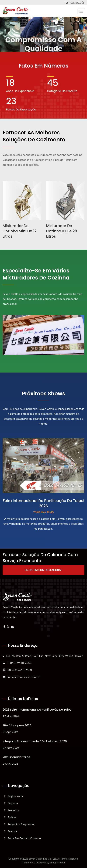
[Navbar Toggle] (81, 11)
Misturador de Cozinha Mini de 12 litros (20, 231)
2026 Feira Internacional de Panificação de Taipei (37, 710)
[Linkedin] (12, 627)
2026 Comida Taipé (16, 757)
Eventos (12, 831)
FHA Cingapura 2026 (17, 725)
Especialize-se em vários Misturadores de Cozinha (36, 274)
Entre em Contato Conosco (24, 838)
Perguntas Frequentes (21, 824)
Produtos (13, 810)
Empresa (13, 803)
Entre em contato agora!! (44, 570)
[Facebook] (4, 627)
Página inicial (15, 796)
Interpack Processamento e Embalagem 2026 (35, 741)
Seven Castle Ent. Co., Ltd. (43, 859)
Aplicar (12, 817)
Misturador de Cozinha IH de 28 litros (62, 231)
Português (77, 3)
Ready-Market (58, 862)
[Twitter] (8, 627)
